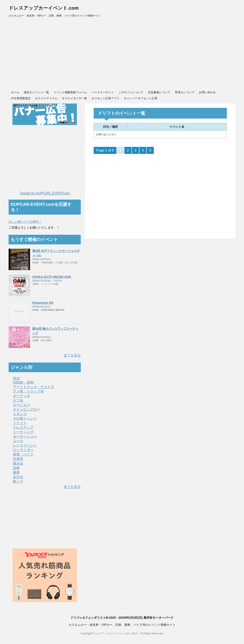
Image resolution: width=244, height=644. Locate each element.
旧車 (16, 468)
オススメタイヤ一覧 (74, 98)
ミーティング (23, 432)
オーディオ (21, 396)
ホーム (15, 92)
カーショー (21, 405)
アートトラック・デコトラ (34, 387)
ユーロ (18, 441)
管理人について (185, 92)
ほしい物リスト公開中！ (25, 222)
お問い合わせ (207, 92)
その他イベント (25, 418)
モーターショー (25, 436)
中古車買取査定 (21, 98)
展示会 (18, 463)
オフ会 (18, 400)
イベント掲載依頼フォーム (70, 92)
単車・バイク (23, 454)
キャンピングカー (27, 409)
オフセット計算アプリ (105, 98)
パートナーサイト (103, 92)
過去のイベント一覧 (36, 92)
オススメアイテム (46, 98)
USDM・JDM (23, 382)
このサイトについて (131, 92)
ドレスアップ (23, 427)
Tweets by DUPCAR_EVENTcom (45, 193)
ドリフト (20, 423)
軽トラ (18, 481)
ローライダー (23, 450)
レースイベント (25, 445)
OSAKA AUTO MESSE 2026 (52, 277)
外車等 (18, 459)
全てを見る (72, 355)
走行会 (18, 477)
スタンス (20, 414)
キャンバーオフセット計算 (141, 98)
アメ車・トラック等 (28, 391)
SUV (16, 378)
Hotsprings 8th (43, 303)
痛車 (16, 472)
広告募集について (159, 92)
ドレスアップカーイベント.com (44, 8)
